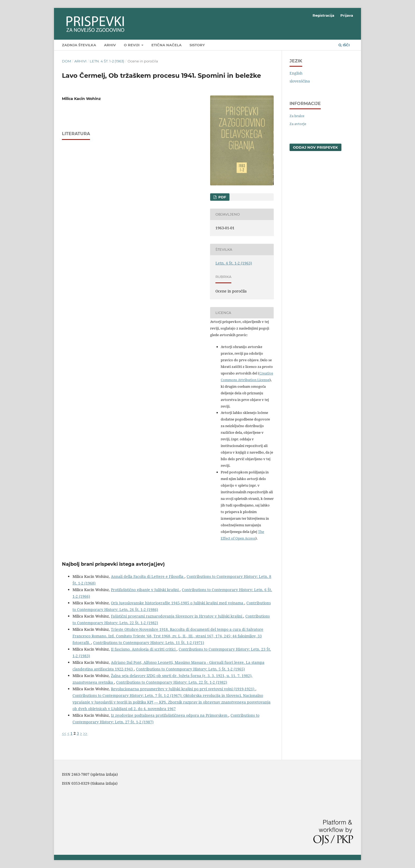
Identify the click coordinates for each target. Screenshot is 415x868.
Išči (344, 45)
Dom (66, 61)
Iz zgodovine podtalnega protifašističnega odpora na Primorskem (170, 715)
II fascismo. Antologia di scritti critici (144, 649)
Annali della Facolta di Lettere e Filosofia (148, 576)
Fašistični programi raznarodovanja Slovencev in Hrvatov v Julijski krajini (177, 616)
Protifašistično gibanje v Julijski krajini (145, 590)
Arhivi (80, 61)
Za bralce (297, 116)
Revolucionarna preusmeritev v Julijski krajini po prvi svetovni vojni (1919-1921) (183, 689)
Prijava (347, 15)
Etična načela (166, 45)
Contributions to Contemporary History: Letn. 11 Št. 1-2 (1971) (149, 643)
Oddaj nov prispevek (315, 147)
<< (64, 733)
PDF (222, 197)
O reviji (132, 45)
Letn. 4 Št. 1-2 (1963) (107, 61)
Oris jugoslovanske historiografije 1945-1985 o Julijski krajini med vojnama (178, 603)
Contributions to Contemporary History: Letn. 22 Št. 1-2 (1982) (172, 682)
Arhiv (110, 45)
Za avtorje (298, 124)
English (296, 73)
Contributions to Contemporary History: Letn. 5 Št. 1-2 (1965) (190, 669)
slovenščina (300, 81)
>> (85, 733)
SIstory (197, 45)
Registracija (323, 15)
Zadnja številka (79, 45)
